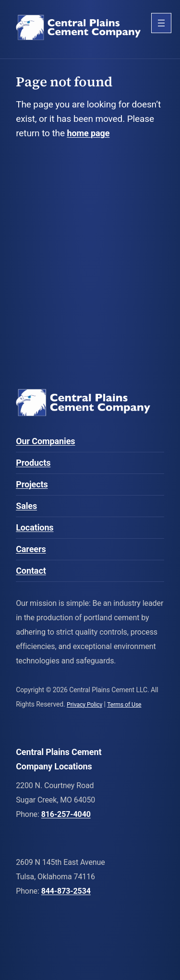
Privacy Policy (84, 705)
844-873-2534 (66, 891)
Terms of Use (124, 705)
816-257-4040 (66, 814)
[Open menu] (161, 23)
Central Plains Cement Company (78, 29)
